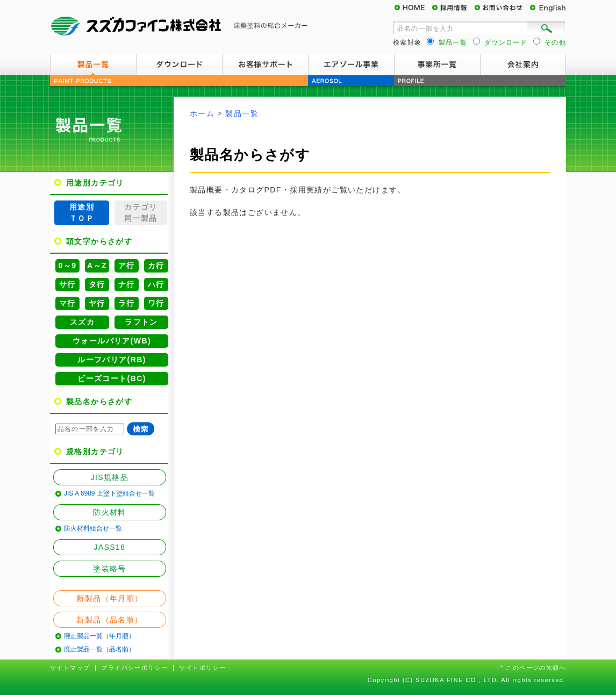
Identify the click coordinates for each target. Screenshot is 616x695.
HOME (413, 8)
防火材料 (110, 512)
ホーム (202, 113)
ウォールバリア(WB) (112, 341)
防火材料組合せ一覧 (93, 528)
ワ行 (156, 303)
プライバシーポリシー (134, 668)
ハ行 (156, 284)
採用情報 (453, 8)
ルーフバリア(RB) (112, 360)
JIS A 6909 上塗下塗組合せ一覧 (109, 493)
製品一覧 (93, 65)
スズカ (82, 322)
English (547, 8)
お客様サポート (265, 65)
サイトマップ (70, 668)
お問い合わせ (502, 8)
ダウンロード (179, 65)
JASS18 (110, 547)
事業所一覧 (437, 65)
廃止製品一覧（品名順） (99, 649)
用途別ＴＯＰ (82, 213)
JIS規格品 (110, 477)
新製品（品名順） (109, 620)
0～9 (68, 266)
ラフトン (141, 322)
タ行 (97, 284)
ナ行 (127, 284)
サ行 (67, 284)
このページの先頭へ (536, 668)
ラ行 (127, 303)
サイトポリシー (202, 668)
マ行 (67, 303)
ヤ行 (97, 303)
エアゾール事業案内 (351, 65)
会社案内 (523, 65)
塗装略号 (110, 569)
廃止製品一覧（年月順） (99, 636)
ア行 (127, 266)
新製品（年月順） (109, 598)
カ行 (156, 266)
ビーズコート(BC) (112, 378)
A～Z (97, 266)
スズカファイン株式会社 (179, 27)
